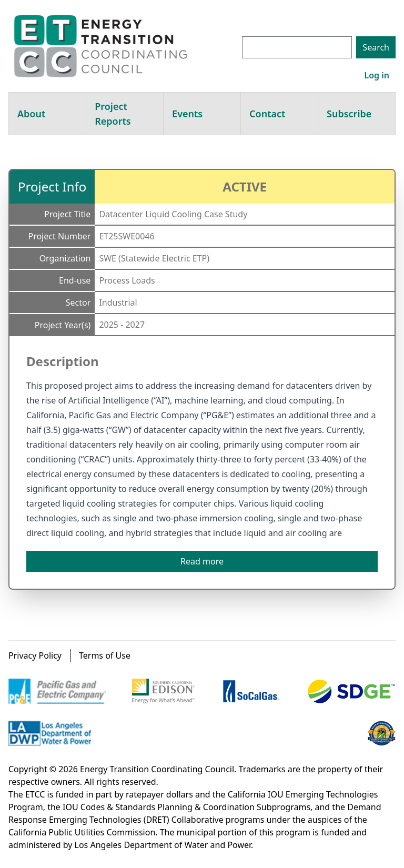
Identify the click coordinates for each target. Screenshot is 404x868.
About (31, 114)
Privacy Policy (35, 655)
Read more (202, 561)
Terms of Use (105, 655)
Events (187, 114)
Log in (377, 75)
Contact (267, 114)
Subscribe (349, 114)
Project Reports (113, 114)
